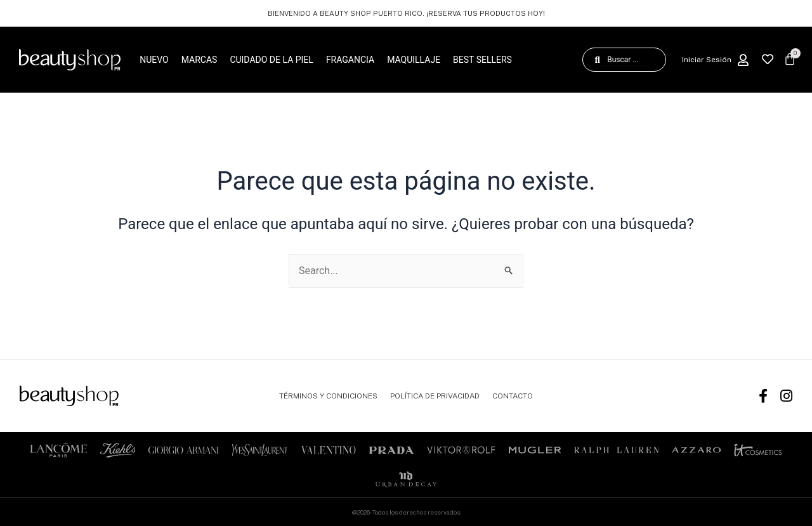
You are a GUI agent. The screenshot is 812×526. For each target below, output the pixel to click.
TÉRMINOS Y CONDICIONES (328, 396)
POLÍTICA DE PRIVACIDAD (435, 396)
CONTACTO (513, 396)
